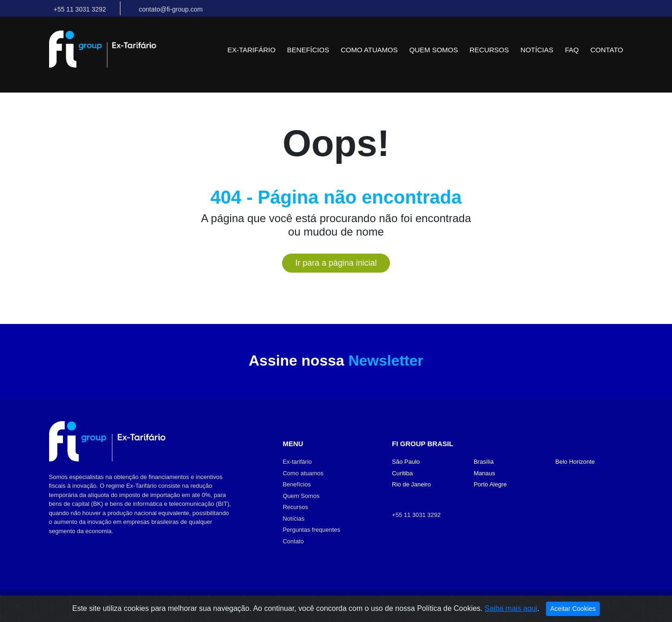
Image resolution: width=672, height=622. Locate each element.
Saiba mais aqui (511, 608)
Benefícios (308, 50)
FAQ (572, 50)
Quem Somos (434, 50)
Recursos (489, 50)
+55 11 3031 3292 (416, 515)
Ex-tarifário (251, 50)
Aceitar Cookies (573, 609)
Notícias (537, 50)
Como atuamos (369, 50)
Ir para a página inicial (336, 263)
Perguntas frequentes (311, 530)
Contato (607, 50)
